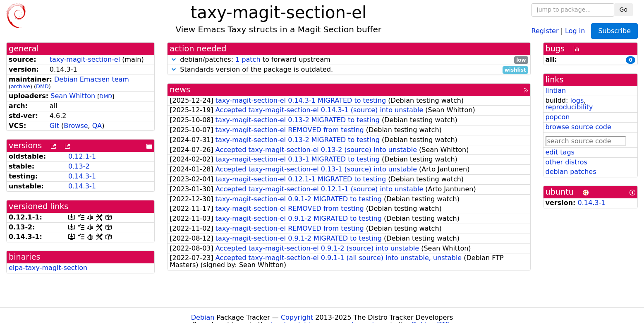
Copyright (297, 317)
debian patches (571, 172)
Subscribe (614, 31)
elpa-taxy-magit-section (48, 268)
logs (577, 100)
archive (20, 86)
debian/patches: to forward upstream (349, 60)
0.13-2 (79, 166)
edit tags (560, 152)
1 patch (248, 59)
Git (54, 126)
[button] (174, 59)
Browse (76, 126)
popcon (558, 117)
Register (545, 30)
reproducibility (569, 107)
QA (97, 126)
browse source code (578, 127)
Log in (575, 30)
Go (624, 10)
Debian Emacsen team (92, 79)
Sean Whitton (73, 96)
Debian (203, 317)
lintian (556, 90)
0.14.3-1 (82, 176)
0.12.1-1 (82, 156)
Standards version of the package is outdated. (349, 70)
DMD (42, 86)
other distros (566, 162)
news (180, 90)
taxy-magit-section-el (85, 59)
